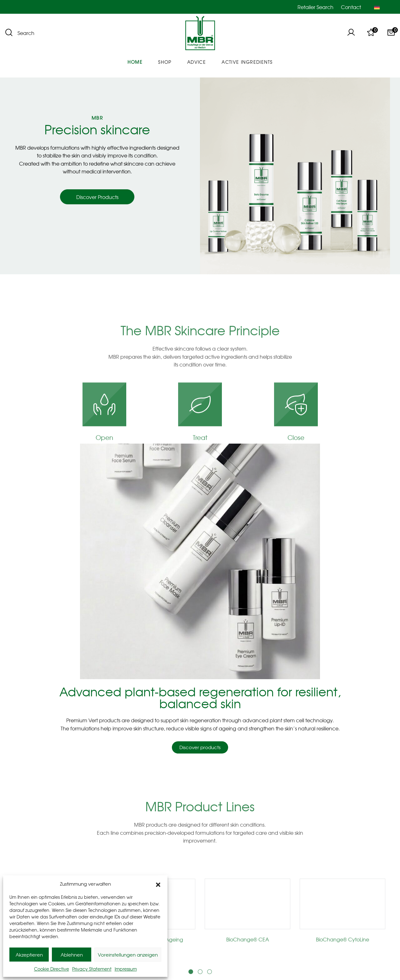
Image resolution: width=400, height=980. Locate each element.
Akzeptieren (29, 955)
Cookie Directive (52, 969)
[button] (158, 884)
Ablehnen (72, 955)
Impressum (126, 969)
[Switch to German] (377, 7)
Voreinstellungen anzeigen (128, 955)
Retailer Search (315, 7)
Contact (351, 7)
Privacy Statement (92, 969)
